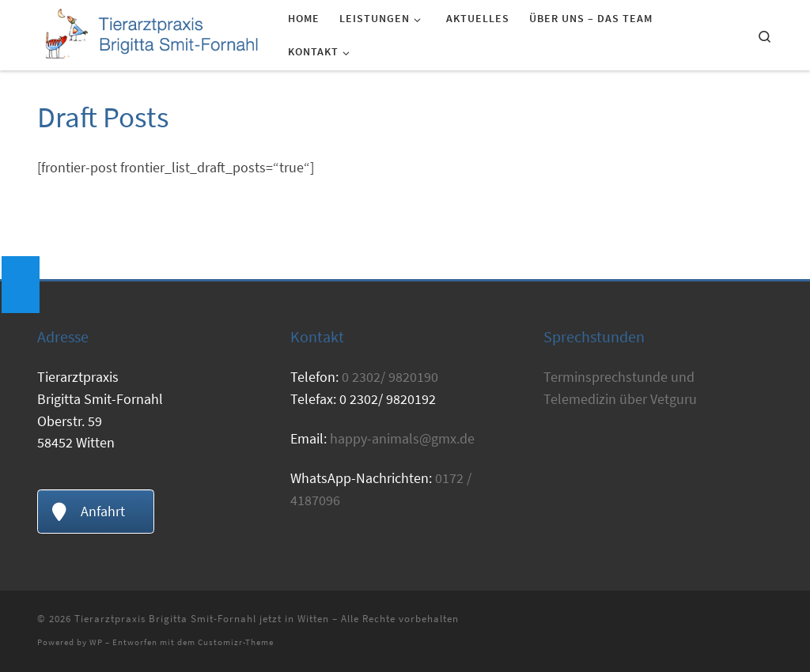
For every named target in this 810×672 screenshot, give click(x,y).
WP (96, 642)
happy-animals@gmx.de (402, 438)
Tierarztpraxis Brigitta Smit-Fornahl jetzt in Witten (202, 619)
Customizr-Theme (236, 642)
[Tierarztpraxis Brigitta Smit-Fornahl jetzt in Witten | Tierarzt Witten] (151, 32)
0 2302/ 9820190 (390, 377)
